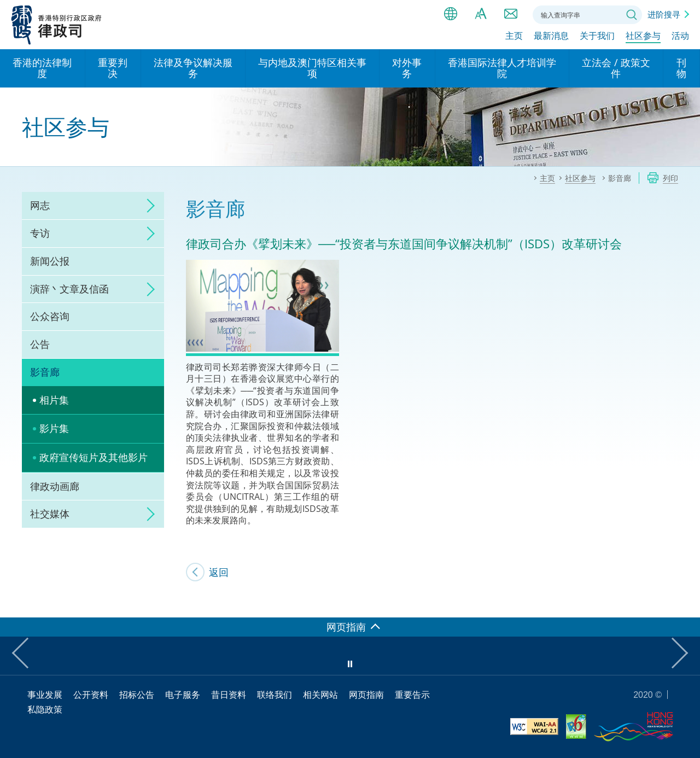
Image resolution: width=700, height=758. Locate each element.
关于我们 (597, 37)
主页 (514, 37)
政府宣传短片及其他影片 (94, 457)
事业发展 (45, 695)
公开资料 (91, 695)
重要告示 (412, 695)
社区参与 (643, 37)
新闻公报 (50, 261)
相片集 (54, 400)
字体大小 (481, 14)
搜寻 (632, 15)
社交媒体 (50, 514)
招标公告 (137, 695)
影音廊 (45, 372)
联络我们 (511, 14)
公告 (40, 344)
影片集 (54, 428)
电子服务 (183, 695)
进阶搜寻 (664, 14)
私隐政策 (45, 709)
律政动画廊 (55, 486)
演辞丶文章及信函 (69, 289)
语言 (451, 14)
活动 (680, 37)
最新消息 (551, 37)
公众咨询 (50, 316)
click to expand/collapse (148, 206)
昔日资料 (229, 695)
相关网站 (320, 695)
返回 (219, 572)
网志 (40, 205)
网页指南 (366, 695)
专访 (40, 233)
